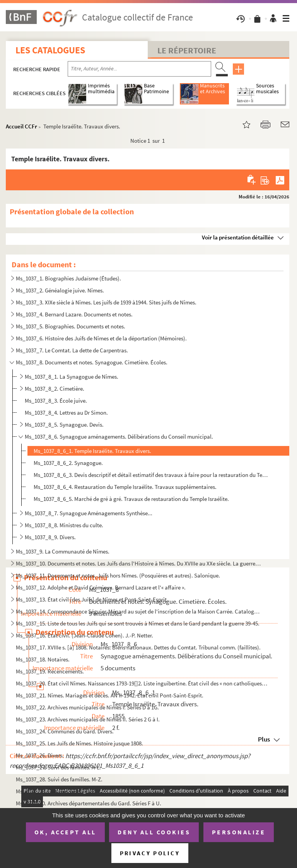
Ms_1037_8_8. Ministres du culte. (64, 525)
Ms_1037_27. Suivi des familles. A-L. (58, 767)
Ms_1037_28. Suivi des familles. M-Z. (59, 779)
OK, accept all (65, 832)
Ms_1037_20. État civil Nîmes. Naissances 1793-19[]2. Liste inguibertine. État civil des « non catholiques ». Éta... (142, 683)
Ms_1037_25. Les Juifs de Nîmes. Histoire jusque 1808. (79, 743)
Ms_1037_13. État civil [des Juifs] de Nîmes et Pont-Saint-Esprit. (92, 599)
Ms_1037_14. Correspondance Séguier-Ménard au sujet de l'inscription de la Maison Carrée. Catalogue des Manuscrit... (139, 611)
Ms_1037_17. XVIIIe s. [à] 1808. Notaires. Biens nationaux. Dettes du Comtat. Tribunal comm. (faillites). (138, 647)
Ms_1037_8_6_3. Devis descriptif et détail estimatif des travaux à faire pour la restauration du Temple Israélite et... (151, 475)
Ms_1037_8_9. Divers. (50, 537)
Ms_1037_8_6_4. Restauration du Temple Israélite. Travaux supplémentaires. (125, 487)
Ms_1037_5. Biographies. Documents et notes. (71, 326)
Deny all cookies (154, 832)
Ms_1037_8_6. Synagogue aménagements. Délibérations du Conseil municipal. (119, 437)
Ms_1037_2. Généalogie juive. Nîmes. (60, 290)
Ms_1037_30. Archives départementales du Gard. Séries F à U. (89, 803)
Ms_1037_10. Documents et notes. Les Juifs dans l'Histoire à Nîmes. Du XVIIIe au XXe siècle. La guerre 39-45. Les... (139, 563)
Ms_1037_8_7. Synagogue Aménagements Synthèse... (89, 513)
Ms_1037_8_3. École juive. (56, 401)
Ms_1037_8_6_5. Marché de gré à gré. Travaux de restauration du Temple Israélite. (131, 499)
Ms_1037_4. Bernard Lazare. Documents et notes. (74, 314)
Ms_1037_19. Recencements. (50, 671)
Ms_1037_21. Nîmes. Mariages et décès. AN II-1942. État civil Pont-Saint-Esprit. (110, 695)
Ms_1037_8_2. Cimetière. (55, 389)
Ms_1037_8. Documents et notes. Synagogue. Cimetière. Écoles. (92, 362)
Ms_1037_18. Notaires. (43, 659)
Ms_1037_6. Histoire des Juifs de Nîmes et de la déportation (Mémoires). (101, 338)
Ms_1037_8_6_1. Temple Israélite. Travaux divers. (92, 451)
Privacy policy (150, 853)
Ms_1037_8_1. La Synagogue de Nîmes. (72, 377)
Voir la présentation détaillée (238, 237)
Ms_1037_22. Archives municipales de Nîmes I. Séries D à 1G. (87, 707)
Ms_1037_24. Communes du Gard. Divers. (65, 731)
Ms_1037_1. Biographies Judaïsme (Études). (68, 278)
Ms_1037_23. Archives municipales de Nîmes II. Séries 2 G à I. (88, 719)
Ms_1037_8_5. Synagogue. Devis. (64, 425)
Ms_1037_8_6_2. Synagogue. (68, 463)
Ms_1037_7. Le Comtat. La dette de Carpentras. (72, 350)
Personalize (239, 832)
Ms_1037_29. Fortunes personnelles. (59, 791)
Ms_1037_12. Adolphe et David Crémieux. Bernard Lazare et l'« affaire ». (101, 587)
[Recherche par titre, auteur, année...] (139, 69)
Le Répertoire (187, 50)
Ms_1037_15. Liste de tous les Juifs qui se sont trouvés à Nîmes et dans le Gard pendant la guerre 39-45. (138, 623)
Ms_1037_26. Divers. (40, 755)
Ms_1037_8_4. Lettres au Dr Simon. (66, 413)
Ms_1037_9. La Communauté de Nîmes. (63, 551)
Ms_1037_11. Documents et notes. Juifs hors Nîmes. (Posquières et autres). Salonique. (118, 575)
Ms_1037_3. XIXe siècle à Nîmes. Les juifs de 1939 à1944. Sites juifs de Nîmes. (106, 302)
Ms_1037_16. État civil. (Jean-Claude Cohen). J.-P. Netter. (84, 635)
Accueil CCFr (21, 126)
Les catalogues (50, 50)
